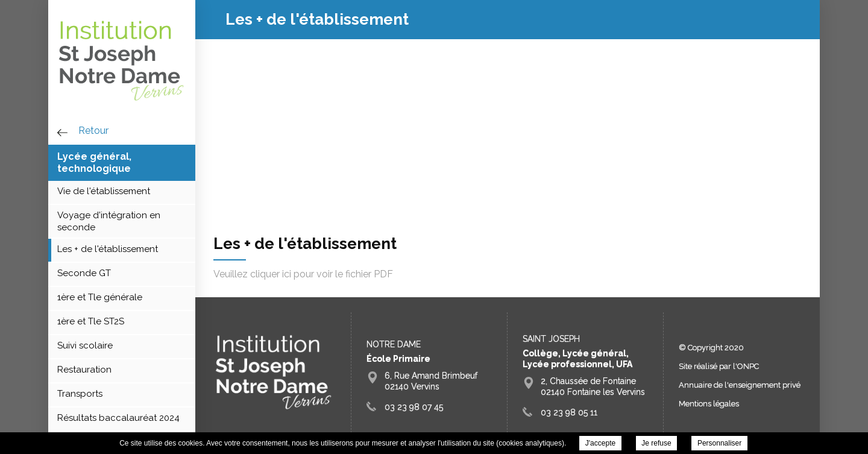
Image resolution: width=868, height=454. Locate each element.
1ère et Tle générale (100, 297)
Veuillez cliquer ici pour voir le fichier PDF (303, 274)
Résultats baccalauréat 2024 (118, 418)
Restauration (84, 370)
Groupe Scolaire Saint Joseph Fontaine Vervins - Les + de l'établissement (122, 60)
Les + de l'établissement (108, 249)
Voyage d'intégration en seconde (109, 221)
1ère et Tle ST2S (91, 321)
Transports (80, 394)
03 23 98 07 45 (414, 407)
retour (93, 131)
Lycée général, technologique (94, 162)
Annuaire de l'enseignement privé (740, 385)
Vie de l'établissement (104, 191)
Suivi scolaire (85, 345)
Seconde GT (84, 273)
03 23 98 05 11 (569, 412)
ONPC (748, 366)
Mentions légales (709, 404)
